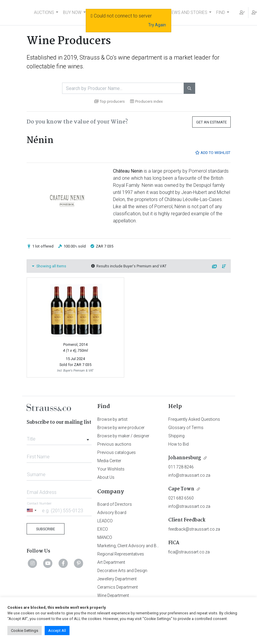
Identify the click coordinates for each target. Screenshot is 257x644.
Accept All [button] (57, 631)
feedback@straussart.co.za (194, 529)
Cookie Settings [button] (25, 631)
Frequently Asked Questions (194, 419)
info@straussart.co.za (189, 475)
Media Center (109, 461)
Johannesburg (185, 458)
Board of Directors (115, 504)
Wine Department (113, 595)
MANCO (105, 537)
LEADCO (105, 521)
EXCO (103, 529)
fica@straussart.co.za (189, 552)
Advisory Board (112, 513)
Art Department (111, 562)
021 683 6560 (181, 498)
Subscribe (46, 529)
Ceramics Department (118, 587)
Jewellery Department (117, 579)
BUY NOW (72, 12)
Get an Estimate (211, 122)
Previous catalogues (117, 452)
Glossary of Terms (186, 428)
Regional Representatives (121, 554)
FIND (221, 12)
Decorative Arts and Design (122, 571)
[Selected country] (33, 510)
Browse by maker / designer (123, 436)
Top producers (110, 101)
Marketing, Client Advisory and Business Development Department (158, 546)
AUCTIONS (44, 12)
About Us (106, 477)
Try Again (157, 25)
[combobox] (59, 437)
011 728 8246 (181, 467)
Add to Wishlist (213, 153)
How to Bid (178, 444)
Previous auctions (114, 444)
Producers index (146, 101)
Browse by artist (112, 419)
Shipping (176, 436)
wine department (140, 57)
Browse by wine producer (121, 428)
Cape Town (181, 489)
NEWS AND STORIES (188, 12)
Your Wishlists (111, 469)
